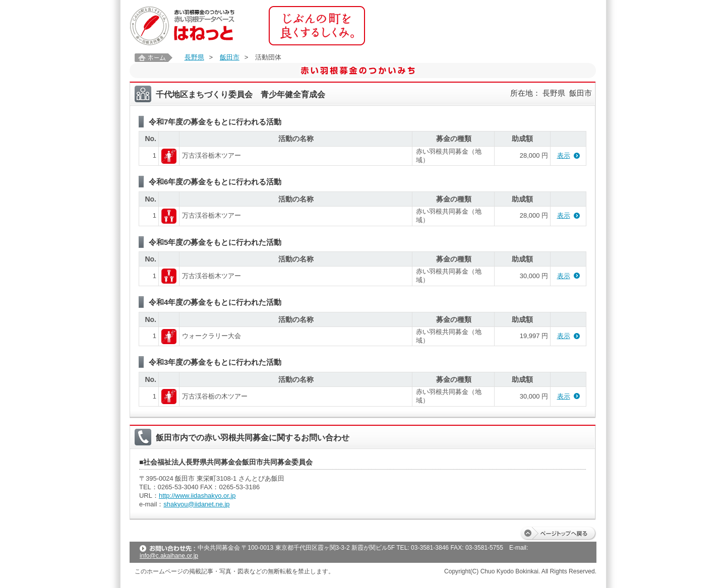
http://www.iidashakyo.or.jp (197, 496)
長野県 (194, 57)
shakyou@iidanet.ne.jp (196, 504)
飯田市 (230, 57)
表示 (564, 155)
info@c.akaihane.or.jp (169, 556)
